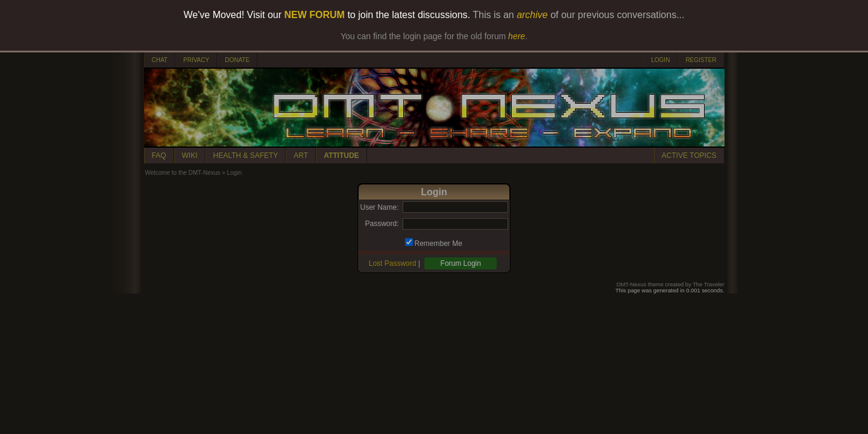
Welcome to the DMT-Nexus (183, 173)
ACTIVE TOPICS (689, 156)
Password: (382, 224)
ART (301, 156)
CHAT (160, 60)
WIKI (190, 156)
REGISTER (701, 60)
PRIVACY (196, 60)
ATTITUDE (341, 156)
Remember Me (439, 244)
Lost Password (393, 263)
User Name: (379, 207)
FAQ (159, 156)
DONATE (237, 60)
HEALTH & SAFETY (246, 156)
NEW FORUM (315, 15)
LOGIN (660, 60)
